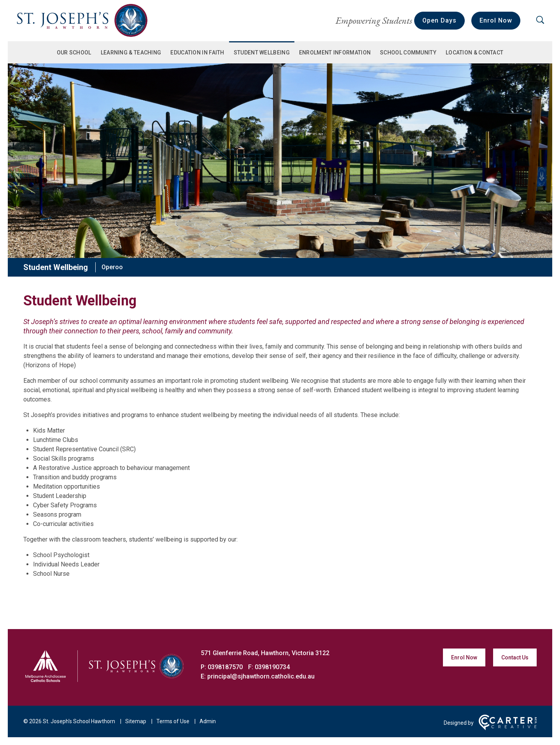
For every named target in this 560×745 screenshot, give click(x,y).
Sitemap (136, 721)
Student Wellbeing (262, 53)
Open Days (439, 20)
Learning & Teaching (131, 53)
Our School (74, 53)
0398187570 (226, 667)
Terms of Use (173, 721)
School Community (408, 53)
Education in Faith (197, 53)
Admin (208, 721)
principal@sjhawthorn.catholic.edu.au (261, 676)
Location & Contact (474, 53)
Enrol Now (496, 20)
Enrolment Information (335, 53)
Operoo (112, 267)
